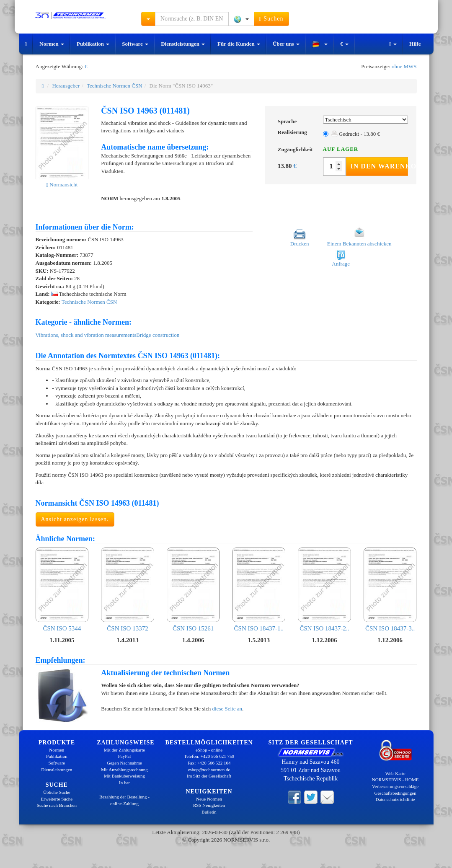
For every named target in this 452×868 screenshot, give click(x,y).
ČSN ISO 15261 (193, 589)
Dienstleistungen (183, 44)
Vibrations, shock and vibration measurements (86, 335)
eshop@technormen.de (209, 770)
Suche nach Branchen (57, 805)
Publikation (93, 44)
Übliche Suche (57, 792)
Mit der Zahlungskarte (124, 750)
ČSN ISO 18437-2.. (324, 589)
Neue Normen (209, 799)
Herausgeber (66, 86)
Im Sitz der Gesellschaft (209, 776)
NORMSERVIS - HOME (395, 780)
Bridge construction (158, 335)
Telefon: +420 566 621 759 (209, 756)
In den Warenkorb (380, 166)
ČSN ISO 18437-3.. (390, 589)
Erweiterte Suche (57, 799)
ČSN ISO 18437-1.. (259, 589)
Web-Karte (395, 773)
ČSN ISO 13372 (128, 589)
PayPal (125, 756)
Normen (52, 44)
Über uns (286, 44)
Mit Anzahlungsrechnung (124, 770)
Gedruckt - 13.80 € (356, 134)
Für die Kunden (239, 44)
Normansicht (62, 185)
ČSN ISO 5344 (62, 589)
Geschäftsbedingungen (395, 793)
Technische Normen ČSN (115, 86)
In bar (124, 783)
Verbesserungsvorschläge (395, 786)
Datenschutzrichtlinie (395, 799)
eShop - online (209, 750)
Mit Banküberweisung (124, 776)
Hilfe (415, 44)
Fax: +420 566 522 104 (209, 763)
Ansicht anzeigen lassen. (75, 519)
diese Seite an (227, 709)
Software (135, 44)
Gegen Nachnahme (124, 763)
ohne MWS (404, 66)
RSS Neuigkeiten (209, 805)
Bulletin (209, 812)
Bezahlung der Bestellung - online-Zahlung (124, 800)
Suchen (271, 19)
